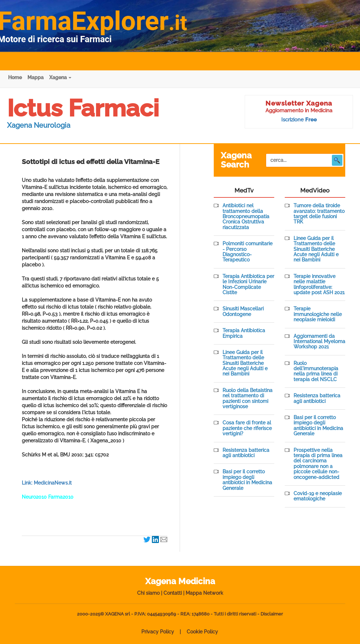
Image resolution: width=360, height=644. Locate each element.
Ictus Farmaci (83, 108)
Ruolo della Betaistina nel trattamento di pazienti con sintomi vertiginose (247, 399)
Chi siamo (148, 593)
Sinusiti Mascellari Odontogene (243, 311)
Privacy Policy (158, 632)
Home (15, 77)
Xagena (60, 77)
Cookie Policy (202, 632)
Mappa (36, 77)
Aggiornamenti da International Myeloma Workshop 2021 (319, 342)
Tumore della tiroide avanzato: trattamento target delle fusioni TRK (319, 214)
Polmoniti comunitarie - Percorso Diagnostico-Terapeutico (247, 252)
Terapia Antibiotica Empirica (244, 333)
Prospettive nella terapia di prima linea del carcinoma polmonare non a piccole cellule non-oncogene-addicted (318, 464)
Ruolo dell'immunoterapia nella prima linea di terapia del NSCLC (316, 371)
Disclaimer (272, 614)
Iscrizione (299, 120)
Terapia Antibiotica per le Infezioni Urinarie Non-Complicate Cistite (248, 285)
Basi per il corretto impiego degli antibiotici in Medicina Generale (247, 480)
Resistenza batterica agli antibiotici (246, 453)
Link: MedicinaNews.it (47, 483)
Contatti (173, 593)
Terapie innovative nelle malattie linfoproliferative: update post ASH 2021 (319, 285)
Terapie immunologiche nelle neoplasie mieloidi (318, 314)
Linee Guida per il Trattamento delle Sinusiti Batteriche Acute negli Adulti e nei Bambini (245, 363)
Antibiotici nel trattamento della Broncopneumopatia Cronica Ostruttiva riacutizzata (246, 217)
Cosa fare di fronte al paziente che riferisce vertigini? (247, 428)
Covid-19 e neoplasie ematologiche (318, 496)
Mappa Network (204, 593)
